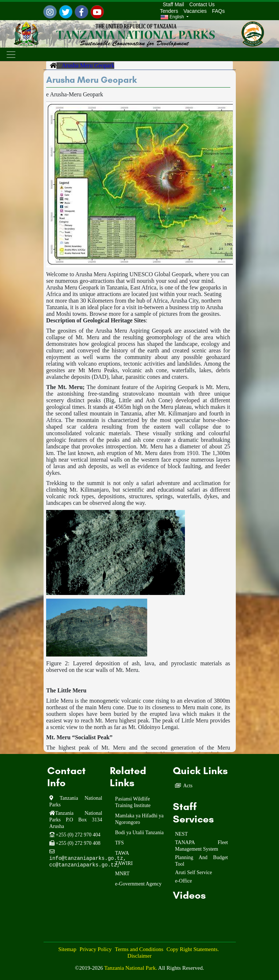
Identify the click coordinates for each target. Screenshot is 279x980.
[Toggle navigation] (11, 54)
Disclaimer (139, 956)
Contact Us (202, 4)
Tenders (169, 11)
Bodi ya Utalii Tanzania (139, 833)
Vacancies (195, 11)
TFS (119, 843)
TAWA (122, 853)
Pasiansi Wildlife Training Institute (133, 802)
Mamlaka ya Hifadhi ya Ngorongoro (139, 819)
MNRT (122, 874)
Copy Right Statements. (193, 949)
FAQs (218, 11)
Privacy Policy (96, 949)
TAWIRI (124, 863)
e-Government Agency (138, 884)
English (173, 17)
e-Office (183, 881)
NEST (181, 834)
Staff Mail (172, 4)
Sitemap (67, 949)
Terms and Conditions (139, 949)
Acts (188, 786)
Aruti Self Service (194, 872)
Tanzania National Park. (131, 968)
